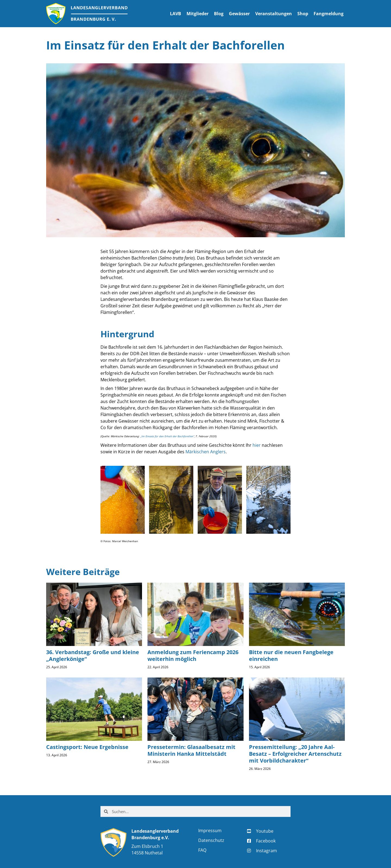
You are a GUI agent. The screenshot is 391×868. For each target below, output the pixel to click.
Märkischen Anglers (206, 452)
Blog (219, 14)
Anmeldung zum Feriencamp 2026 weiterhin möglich (193, 655)
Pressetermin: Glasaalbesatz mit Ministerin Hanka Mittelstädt (191, 750)
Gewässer (239, 14)
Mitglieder (198, 14)
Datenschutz (211, 840)
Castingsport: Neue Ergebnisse (87, 747)
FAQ (202, 850)
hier (257, 445)
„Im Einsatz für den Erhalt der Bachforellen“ (167, 436)
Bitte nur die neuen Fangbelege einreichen (291, 655)
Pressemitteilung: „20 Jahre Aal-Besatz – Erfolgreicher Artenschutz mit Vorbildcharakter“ (295, 754)
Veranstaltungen (274, 14)
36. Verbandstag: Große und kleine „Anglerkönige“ (93, 655)
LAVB (176, 14)
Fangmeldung (329, 14)
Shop (303, 14)
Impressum (210, 830)
